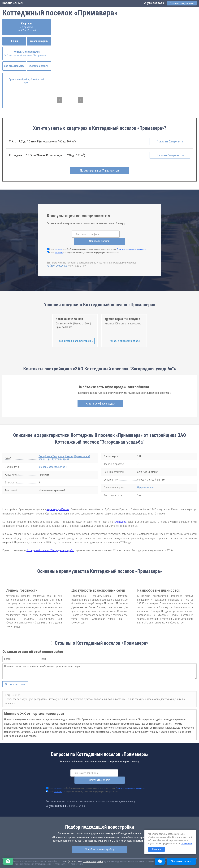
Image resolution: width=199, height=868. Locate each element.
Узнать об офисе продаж (99, 396)
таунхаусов (120, 515)
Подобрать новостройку (99, 835)
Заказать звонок (127, 234)
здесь (17, 619)
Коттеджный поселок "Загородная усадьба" (50, 543)
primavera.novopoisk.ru (93, 847)
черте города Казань (58, 502)
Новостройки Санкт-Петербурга (17, 856)
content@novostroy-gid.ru (101, 864)
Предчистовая (145, 481)
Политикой (186, 844)
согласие (59, 242)
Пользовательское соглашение (134, 859)
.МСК (13, 3)
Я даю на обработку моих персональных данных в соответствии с (98, 242)
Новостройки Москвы (42, 856)
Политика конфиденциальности (76, 861)
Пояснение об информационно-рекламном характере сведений (31, 861)
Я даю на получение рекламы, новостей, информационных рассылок (84, 246)
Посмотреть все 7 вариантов (100, 171)
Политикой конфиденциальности (132, 242)
